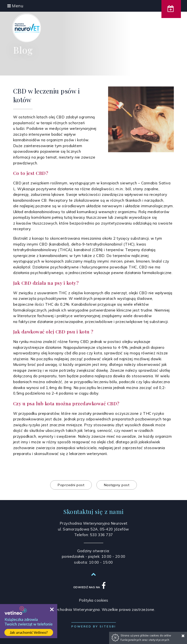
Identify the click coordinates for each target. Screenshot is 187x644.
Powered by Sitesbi (94, 626)
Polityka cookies (94, 600)
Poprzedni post (71, 485)
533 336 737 (101, 535)
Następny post (117, 485)
